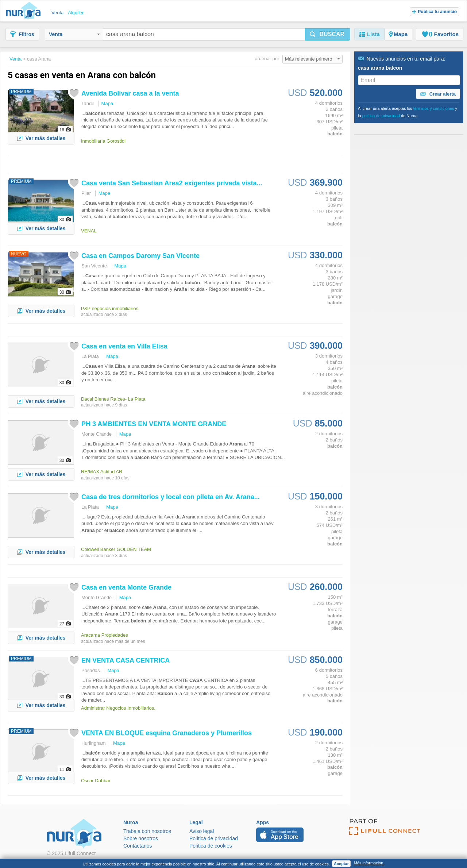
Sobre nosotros (141, 838)
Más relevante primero (312, 59)
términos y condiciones (434, 108)
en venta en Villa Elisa (124, 346)
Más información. (369, 863)
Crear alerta (438, 94)
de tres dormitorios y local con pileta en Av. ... (171, 497)
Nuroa (25, 11)
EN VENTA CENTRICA (126, 660)
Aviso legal (202, 831)
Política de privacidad (214, 838)
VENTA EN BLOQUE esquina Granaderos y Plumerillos (167, 733)
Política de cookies (211, 846)
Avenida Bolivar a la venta (130, 93)
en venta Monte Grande (126, 587)
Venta (74, 34)
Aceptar (341, 864)
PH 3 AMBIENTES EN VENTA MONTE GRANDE (154, 424)
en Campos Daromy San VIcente (140, 256)
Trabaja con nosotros (147, 831)
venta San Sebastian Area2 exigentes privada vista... (172, 183)
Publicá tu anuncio (435, 12)
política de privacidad (381, 116)
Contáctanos (138, 846)
